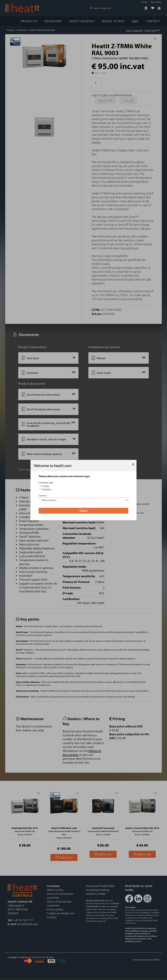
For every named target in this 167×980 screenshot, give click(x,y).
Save (83, 511)
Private (44, 486)
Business (45, 489)
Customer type (46, 483)
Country (43, 496)
